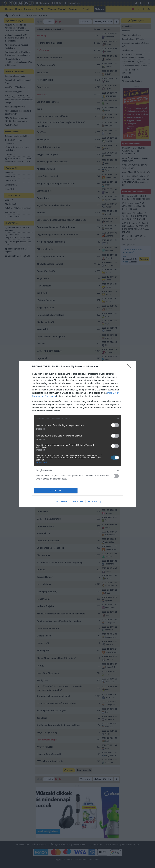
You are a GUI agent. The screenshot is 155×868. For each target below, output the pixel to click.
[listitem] (77, 419)
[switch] (115, 425)
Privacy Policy (95, 501)
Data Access (77, 501)
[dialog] (77, 434)
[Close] (130, 367)
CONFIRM (56, 491)
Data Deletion (60, 501)
